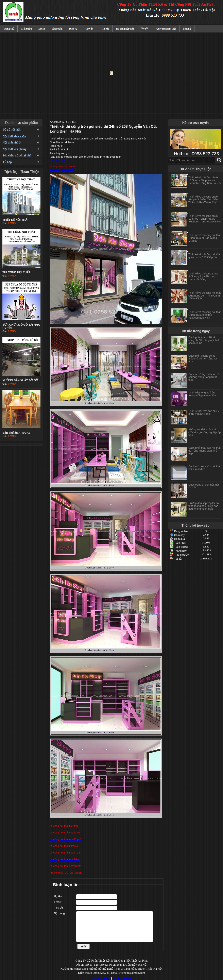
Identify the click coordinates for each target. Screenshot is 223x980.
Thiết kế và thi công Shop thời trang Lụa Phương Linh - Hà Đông (203, 279)
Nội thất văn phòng (14, 149)
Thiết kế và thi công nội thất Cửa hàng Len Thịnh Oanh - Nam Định (204, 298)
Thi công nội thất (125, 29)
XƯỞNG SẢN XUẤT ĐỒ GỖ (20, 380)
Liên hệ (187, 29)
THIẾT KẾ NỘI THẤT (16, 220)
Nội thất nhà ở (12, 143)
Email (58, 902)
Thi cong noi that (101, 978)
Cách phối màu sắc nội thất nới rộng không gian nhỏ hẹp (204, 451)
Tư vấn (89, 29)
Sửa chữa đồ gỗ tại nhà (17, 156)
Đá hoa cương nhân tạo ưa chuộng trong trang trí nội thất (204, 377)
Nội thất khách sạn (14, 136)
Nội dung (59, 913)
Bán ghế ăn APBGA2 (16, 433)
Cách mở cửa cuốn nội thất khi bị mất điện (204, 468)
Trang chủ (9, 29)
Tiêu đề (58, 908)
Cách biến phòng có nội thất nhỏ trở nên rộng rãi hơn (203, 359)
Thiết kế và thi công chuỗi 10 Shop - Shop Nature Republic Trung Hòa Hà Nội (204, 221)
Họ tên (58, 896)
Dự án (42, 29)
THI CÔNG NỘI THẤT (16, 272)
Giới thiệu (26, 29)
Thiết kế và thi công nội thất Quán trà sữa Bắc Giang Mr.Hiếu (204, 240)
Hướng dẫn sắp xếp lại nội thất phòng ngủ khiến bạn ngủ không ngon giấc (204, 506)
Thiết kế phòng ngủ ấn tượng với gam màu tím (202, 394)
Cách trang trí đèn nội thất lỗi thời (204, 486)
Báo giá (144, 28)
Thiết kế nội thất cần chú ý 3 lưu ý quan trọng (204, 412)
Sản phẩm (57, 29)
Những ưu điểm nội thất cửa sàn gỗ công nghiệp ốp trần (204, 432)
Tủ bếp (7, 162)
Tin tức (105, 29)
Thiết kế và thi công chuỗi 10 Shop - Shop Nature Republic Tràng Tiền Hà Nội (205, 182)
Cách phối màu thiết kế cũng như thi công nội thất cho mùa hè (204, 340)
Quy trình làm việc (166, 29)
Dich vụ (73, 29)
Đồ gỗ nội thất (12, 130)
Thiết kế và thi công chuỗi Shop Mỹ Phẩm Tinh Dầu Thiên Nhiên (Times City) (203, 202)
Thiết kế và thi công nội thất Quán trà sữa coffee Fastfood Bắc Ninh (204, 317)
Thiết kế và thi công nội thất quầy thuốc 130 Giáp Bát (204, 258)
